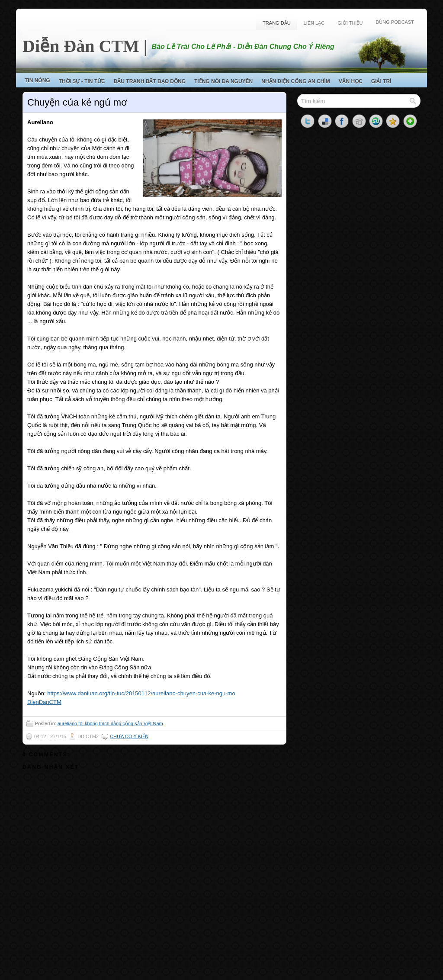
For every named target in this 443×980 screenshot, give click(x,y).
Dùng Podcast (395, 22)
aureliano (67, 723)
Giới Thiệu (350, 23)
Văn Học (351, 81)
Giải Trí (381, 81)
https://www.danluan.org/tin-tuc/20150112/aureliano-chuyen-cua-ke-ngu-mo (141, 693)
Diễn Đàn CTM (81, 46)
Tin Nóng (37, 80)
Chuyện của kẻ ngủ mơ (77, 102)
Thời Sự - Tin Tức (82, 81)
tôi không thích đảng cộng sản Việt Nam (120, 723)
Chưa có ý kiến (129, 736)
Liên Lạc (314, 23)
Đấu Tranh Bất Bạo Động (150, 81)
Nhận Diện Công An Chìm (296, 81)
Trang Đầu (276, 23)
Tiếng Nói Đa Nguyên (223, 81)
